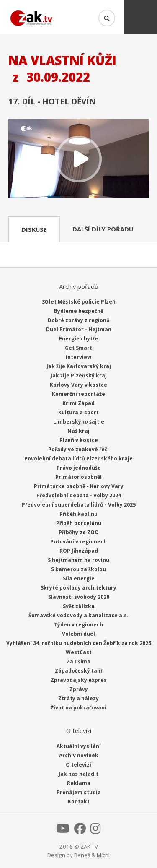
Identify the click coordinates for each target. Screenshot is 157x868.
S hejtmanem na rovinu (78, 560)
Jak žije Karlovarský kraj (79, 366)
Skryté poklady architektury (78, 588)
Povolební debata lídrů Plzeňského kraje (78, 459)
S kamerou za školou (78, 569)
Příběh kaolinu (78, 514)
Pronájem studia (79, 792)
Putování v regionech (78, 542)
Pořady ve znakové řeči (78, 449)
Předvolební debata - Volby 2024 (79, 495)
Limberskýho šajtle (79, 422)
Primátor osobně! (78, 477)
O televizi (78, 765)
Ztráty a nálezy (78, 698)
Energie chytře (78, 339)
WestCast (79, 652)
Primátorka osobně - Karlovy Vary (79, 486)
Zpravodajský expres (79, 680)
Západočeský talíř (79, 671)
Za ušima (78, 661)
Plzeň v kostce (79, 440)
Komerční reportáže (78, 394)
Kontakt (79, 802)
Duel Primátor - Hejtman (79, 329)
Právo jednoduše (79, 468)
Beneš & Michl (92, 855)
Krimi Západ (78, 403)
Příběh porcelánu (79, 523)
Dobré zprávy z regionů (79, 320)
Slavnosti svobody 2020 (79, 597)
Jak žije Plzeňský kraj (79, 376)
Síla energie (79, 578)
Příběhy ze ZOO (79, 532)
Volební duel (78, 634)
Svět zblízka (79, 606)
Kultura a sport (78, 412)
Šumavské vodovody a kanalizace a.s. (78, 615)
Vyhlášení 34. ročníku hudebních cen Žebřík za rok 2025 (79, 643)
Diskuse (34, 229)
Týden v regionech (78, 625)
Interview (78, 357)
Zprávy (79, 689)
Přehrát (78, 159)
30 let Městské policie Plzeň (79, 302)
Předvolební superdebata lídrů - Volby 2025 (79, 505)
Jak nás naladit (78, 774)
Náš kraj (78, 431)
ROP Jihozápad (79, 551)
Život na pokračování (78, 708)
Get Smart (78, 348)
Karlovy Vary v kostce (78, 385)
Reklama (79, 783)
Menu (140, 17)
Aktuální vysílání (79, 746)
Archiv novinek (79, 755)
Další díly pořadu (103, 229)
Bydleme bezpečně (79, 311)
